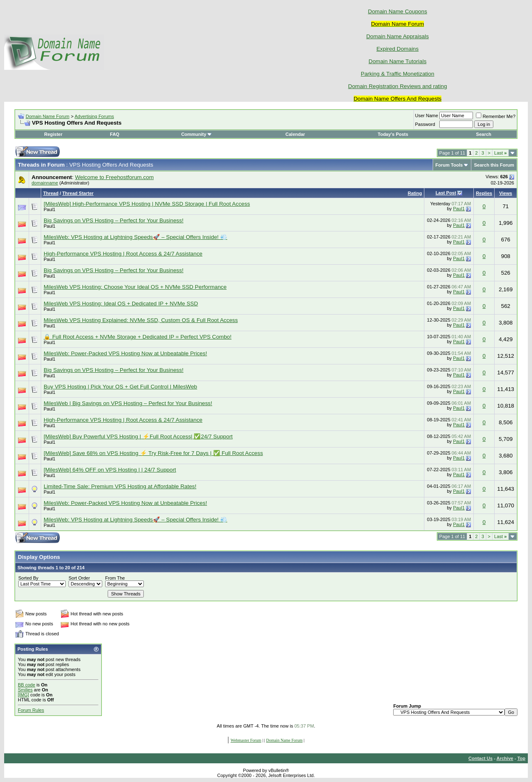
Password (425, 124)
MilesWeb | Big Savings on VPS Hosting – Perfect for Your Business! (128, 403)
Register (53, 134)
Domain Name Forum (48, 116)
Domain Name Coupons (397, 11)
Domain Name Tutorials (398, 61)
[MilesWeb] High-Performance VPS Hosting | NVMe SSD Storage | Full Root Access (147, 204)
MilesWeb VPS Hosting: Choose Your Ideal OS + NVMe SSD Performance (135, 287)
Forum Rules (31, 710)
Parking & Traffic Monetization (398, 74)
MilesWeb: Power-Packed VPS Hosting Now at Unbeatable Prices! (125, 353)
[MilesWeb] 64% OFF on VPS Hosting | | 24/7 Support (110, 470)
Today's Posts (393, 134)
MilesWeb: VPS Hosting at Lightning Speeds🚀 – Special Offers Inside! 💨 (135, 237)
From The (115, 578)
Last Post (446, 193)
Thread (51, 193)
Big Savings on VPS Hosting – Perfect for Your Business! (113, 220)
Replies (484, 193)
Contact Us (480, 758)
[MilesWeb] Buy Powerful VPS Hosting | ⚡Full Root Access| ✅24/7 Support (138, 436)
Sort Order (79, 578)
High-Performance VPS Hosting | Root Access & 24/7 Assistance (123, 254)
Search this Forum (494, 165)
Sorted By (28, 578)
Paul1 (49, 209)
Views (506, 193)
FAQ (115, 134)
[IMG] (23, 695)
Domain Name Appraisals (397, 36)
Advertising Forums (94, 116)
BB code (27, 685)
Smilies (25, 690)
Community (197, 134)
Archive (505, 758)
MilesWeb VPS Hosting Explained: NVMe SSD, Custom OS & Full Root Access (141, 320)
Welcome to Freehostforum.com (114, 177)
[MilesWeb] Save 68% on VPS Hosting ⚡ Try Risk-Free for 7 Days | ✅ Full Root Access (153, 453)
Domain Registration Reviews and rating (398, 86)
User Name (427, 116)
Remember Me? (496, 116)
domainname (45, 183)
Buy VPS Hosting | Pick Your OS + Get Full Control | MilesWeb (120, 387)
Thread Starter (78, 193)
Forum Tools (449, 165)
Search (484, 134)
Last (500, 153)
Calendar (295, 134)
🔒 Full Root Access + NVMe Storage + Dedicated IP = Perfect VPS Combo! (138, 337)
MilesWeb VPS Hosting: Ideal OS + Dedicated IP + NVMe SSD (121, 304)
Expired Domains (398, 49)
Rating (415, 193)
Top (521, 758)
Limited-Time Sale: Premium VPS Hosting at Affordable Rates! (120, 486)
